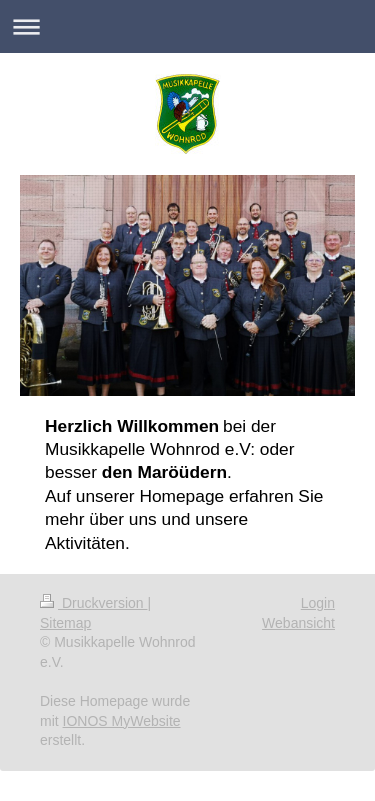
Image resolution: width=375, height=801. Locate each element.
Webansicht (298, 623)
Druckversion (93, 603)
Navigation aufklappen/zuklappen (187, 26)
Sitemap (65, 623)
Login (318, 603)
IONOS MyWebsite (122, 721)
